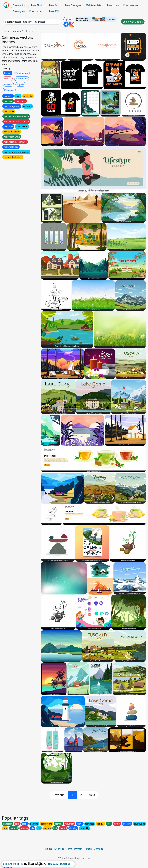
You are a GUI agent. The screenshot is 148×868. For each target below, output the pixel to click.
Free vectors (20, 5)
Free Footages (73, 5)
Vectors (17, 31)
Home (6, 31)
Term (69, 849)
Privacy (78, 849)
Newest (8, 79)
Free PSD (54, 11)
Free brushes (131, 5)
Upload (68, 19)
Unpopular (9, 90)
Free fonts (55, 5)
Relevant (8, 84)
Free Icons (113, 5)
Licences (59, 849)
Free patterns (37, 11)
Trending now (22, 73)
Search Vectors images (18, 22)
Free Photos (38, 5)
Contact (98, 849)
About (88, 849)
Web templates (94, 5)
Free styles (19, 11)
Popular (20, 84)
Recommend (22, 79)
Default (8, 73)
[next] (92, 795)
